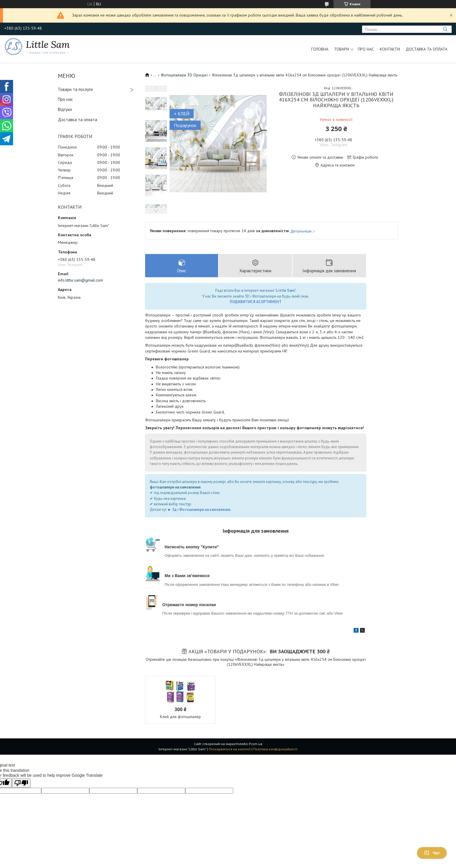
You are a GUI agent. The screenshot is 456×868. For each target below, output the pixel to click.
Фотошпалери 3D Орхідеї (184, 75)
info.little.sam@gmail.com (80, 280)
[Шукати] (445, 29)
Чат (432, 853)
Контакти (390, 49)
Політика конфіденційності (275, 749)
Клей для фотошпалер (180, 717)
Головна (320, 49)
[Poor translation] (21, 783)
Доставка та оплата (426, 49)
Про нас (366, 49)
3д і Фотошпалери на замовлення (201, 510)
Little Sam (285, 291)
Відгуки (65, 109)
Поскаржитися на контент (230, 749)
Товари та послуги (75, 89)
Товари (342, 49)
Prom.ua (256, 744)
